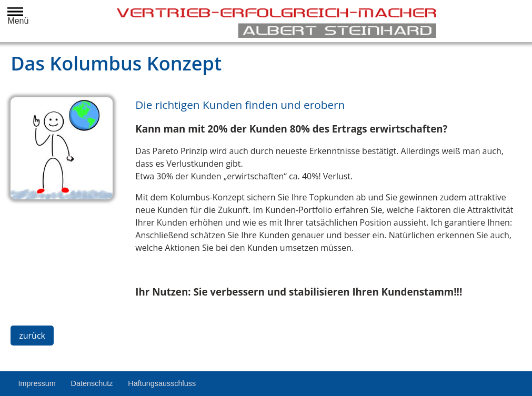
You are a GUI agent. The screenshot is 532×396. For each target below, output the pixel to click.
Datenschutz (92, 383)
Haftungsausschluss (162, 383)
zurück (32, 336)
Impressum (37, 383)
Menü (16, 16)
